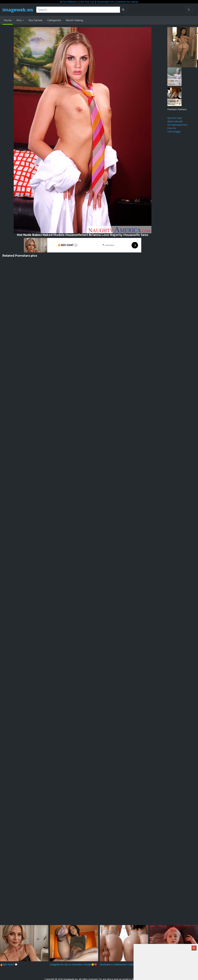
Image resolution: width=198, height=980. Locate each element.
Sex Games (35, 20)
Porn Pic (172, 128)
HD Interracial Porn (177, 125)
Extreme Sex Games (128, 2)
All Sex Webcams (69, 2)
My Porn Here (175, 118)
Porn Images (174, 132)
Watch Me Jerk (175, 121)
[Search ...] (78, 10)
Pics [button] (19, 20)
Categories (54, 20)
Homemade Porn (106, 2)
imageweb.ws (18, 10)
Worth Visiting (74, 20)
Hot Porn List (87, 2)
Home (8, 20)
